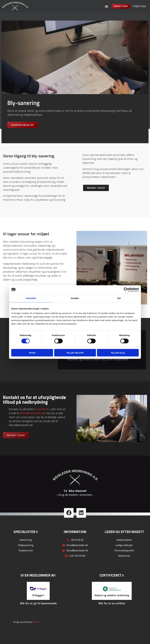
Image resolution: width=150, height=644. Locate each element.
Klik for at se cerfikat (112, 608)
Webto (36, 627)
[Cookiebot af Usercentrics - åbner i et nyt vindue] (126, 290)
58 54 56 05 (42, 414)
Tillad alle (118, 353)
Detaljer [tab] (75, 298)
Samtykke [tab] (31, 298)
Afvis (32, 353)
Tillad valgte (75, 353)
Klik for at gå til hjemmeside (38, 608)
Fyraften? (139, 6)
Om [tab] (119, 298)
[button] (99, 6)
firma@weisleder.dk (32, 418)
